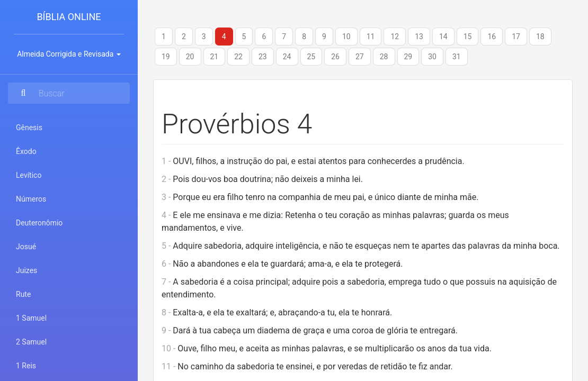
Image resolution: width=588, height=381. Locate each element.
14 (443, 37)
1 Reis (26, 366)
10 (346, 37)
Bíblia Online (69, 17)
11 (371, 37)
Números (31, 199)
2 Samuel (31, 342)
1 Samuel (31, 318)
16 (492, 37)
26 (335, 57)
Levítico (29, 175)
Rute (23, 294)
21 (215, 57)
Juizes (26, 270)
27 (360, 57)
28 (384, 57)
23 (263, 57)
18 (540, 37)
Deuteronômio (39, 223)
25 (311, 57)
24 (287, 57)
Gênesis (29, 128)
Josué (26, 247)
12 (395, 37)
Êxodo (26, 151)
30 (432, 57)
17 (516, 37)
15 (468, 37)
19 (166, 57)
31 (457, 57)
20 (190, 57)
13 (419, 37)
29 (408, 57)
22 (238, 57)
